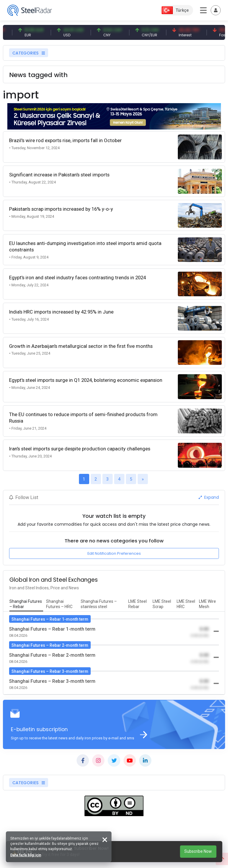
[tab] (26, 604)
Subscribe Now (198, 851)
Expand (209, 497)
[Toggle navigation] (216, 10)
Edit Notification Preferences (114, 553)
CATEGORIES (29, 53)
